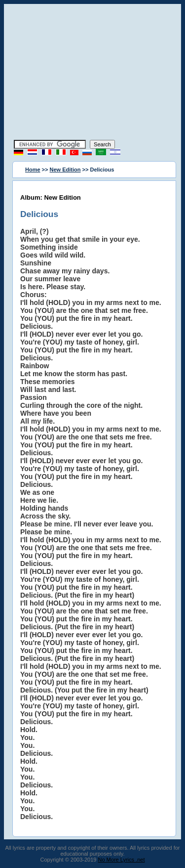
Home (33, 170)
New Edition (65, 170)
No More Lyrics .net (122, 860)
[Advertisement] (93, 73)
